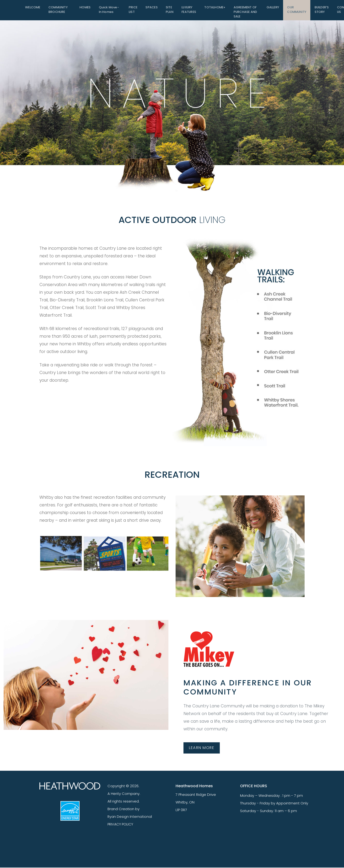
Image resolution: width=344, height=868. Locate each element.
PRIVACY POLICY (121, 824)
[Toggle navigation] (14, 10)
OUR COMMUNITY (296, 11)
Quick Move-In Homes (109, 11)
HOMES (86, 8)
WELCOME (33, 8)
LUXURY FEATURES (188, 11)
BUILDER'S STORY (321, 11)
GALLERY (272, 8)
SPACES (151, 8)
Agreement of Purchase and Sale (244, 13)
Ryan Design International (130, 817)
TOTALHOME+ (214, 8)
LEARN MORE (203, 748)
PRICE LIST (133, 11)
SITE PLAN (169, 11)
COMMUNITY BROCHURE (59, 11)
